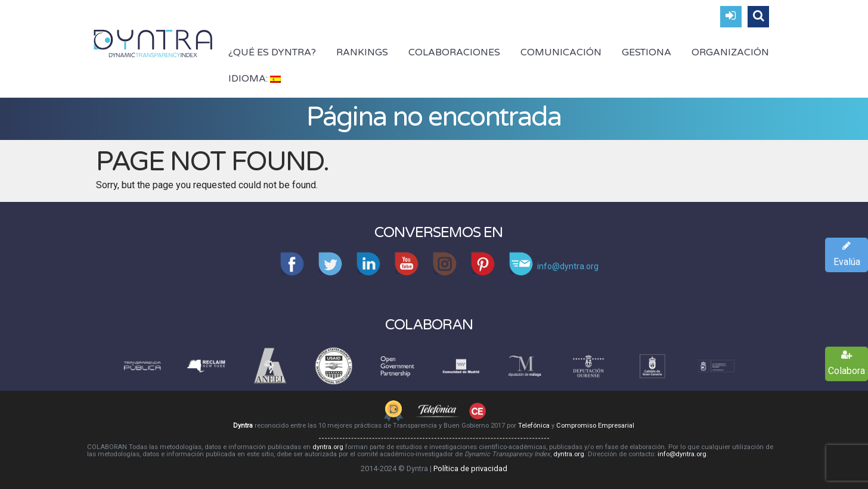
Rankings (362, 52)
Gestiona (647, 52)
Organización (730, 52)
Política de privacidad (470, 468)
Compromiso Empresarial (595, 426)
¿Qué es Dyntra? (272, 52)
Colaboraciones (454, 52)
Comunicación (561, 52)
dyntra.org (328, 447)
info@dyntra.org (682, 454)
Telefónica (534, 426)
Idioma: (255, 79)
